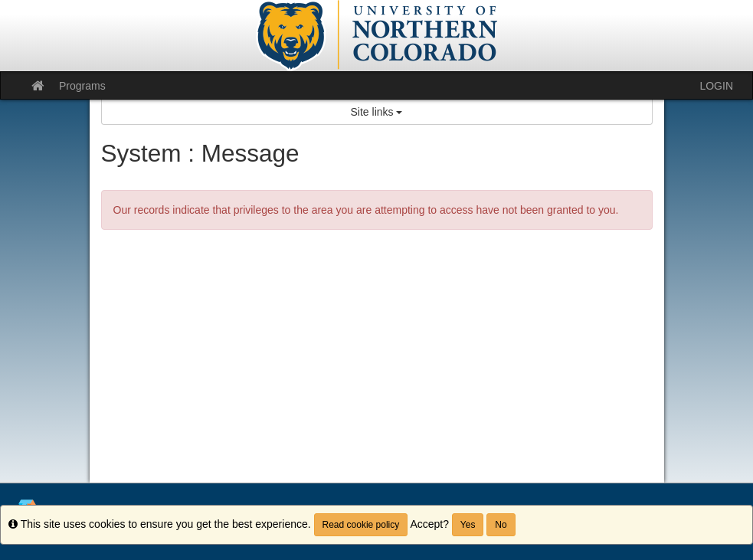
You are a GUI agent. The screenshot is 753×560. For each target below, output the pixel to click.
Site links (377, 112)
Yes (468, 525)
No (501, 525)
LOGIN (716, 86)
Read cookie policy (361, 525)
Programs (82, 86)
